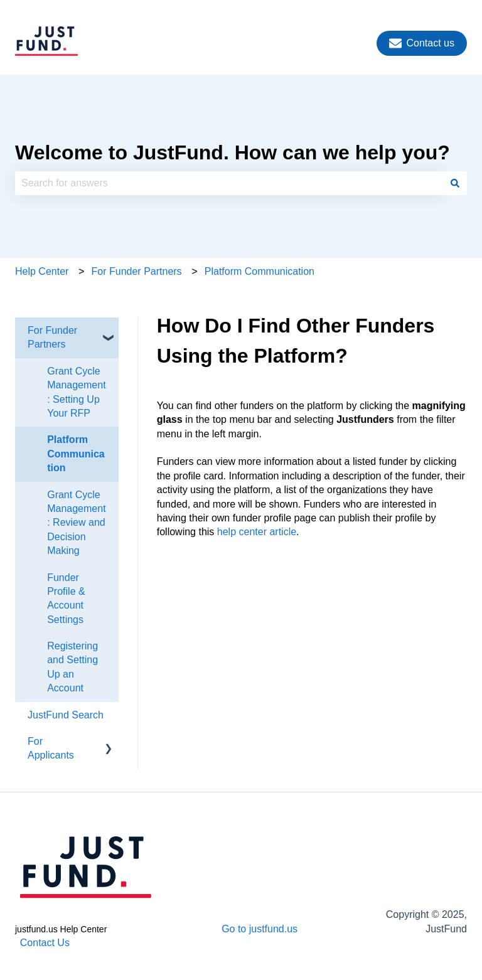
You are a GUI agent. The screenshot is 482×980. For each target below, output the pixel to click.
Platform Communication (260, 271)
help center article (257, 532)
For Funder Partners (137, 271)
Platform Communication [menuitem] (76, 454)
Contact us (422, 43)
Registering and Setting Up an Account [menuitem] (72, 667)
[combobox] (229, 183)
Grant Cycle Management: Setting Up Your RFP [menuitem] (76, 392)
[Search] (455, 183)
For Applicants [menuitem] (51, 748)
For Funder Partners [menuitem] (52, 337)
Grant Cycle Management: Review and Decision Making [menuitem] (76, 523)
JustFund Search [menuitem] (66, 715)
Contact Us (45, 943)
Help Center (42, 271)
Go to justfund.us (260, 929)
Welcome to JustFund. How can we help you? (233, 152)
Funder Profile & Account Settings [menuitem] (66, 599)
